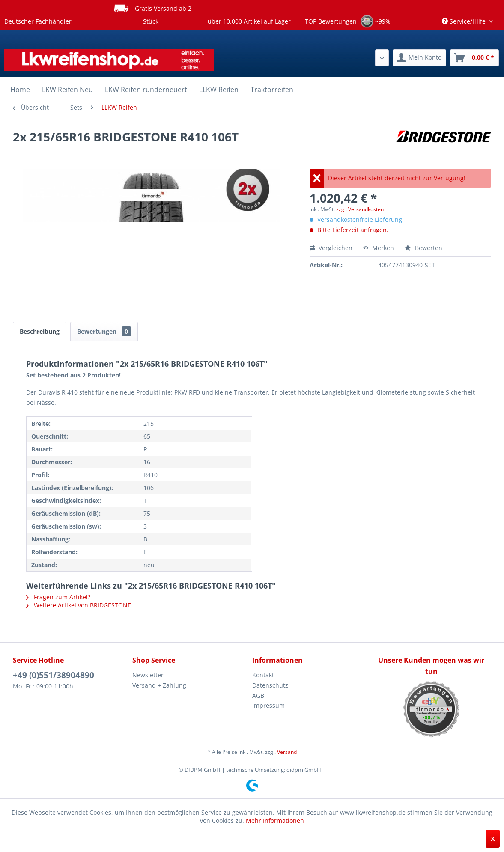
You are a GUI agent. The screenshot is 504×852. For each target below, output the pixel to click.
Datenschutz (270, 685)
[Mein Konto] (419, 58)
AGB (258, 695)
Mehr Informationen (275, 821)
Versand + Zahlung (159, 685)
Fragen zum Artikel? (58, 597)
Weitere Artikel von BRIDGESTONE (79, 605)
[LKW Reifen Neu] (67, 90)
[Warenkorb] (474, 58)
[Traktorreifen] (272, 90)
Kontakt (263, 675)
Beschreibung (40, 331)
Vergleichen (331, 248)
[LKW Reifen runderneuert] (146, 90)
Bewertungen (104, 331)
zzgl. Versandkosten (360, 209)
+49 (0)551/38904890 (54, 675)
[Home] (20, 90)
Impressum (268, 705)
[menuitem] (382, 58)
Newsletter (148, 675)
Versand (287, 752)
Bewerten (423, 248)
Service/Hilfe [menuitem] (465, 21)
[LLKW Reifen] (219, 90)
